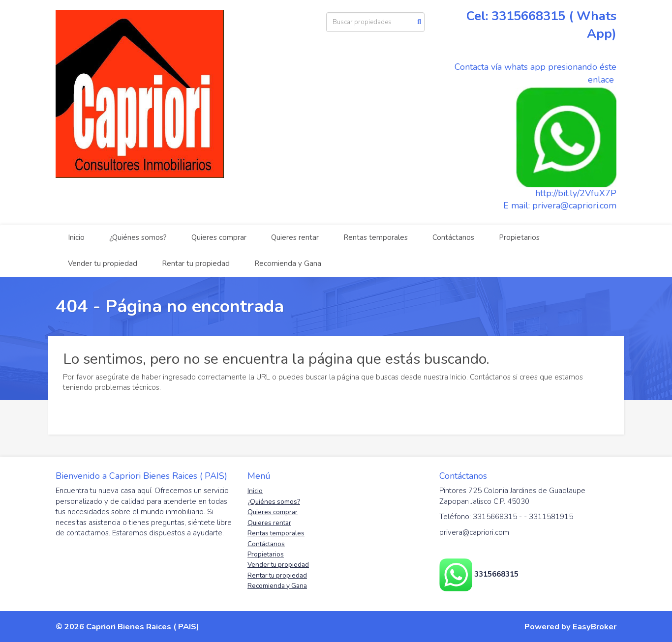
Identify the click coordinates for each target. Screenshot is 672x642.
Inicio (76, 237)
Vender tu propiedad (103, 263)
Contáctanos (453, 237)
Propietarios (519, 237)
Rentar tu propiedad (196, 263)
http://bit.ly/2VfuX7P (576, 193)
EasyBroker (595, 627)
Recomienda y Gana (288, 263)
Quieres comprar (219, 237)
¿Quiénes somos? (138, 237)
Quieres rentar (295, 237)
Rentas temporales (376, 237)
